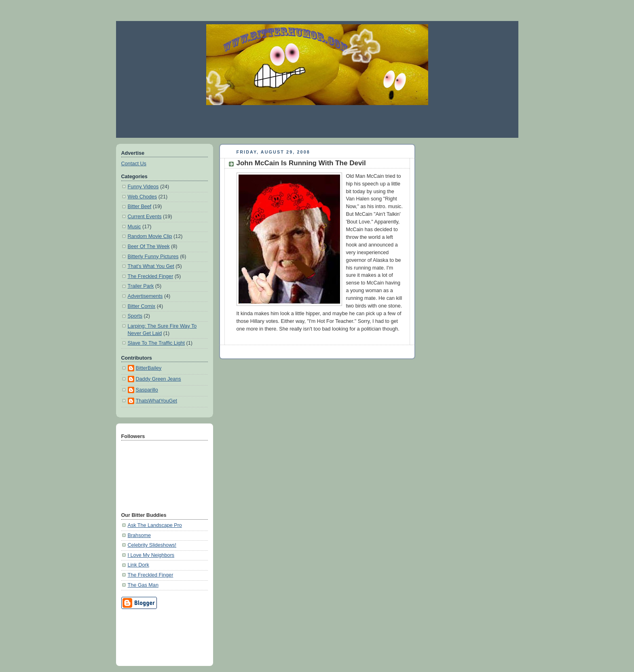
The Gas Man (143, 585)
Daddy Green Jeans (158, 379)
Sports (135, 316)
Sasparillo (147, 390)
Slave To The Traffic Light (156, 343)
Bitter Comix (142, 306)
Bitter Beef (140, 206)
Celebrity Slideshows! (152, 545)
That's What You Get (151, 266)
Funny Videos (143, 187)
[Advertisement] (317, 121)
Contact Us (134, 164)
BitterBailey (149, 368)
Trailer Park (141, 286)
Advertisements (145, 296)
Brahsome (139, 535)
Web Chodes (143, 197)
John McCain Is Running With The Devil (301, 163)
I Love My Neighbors (151, 555)
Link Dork (138, 565)
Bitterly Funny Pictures (153, 257)
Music (134, 227)
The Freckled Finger (151, 276)
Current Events (145, 217)
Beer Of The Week (149, 246)
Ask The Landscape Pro (155, 525)
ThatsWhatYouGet (157, 401)
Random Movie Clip (150, 236)
